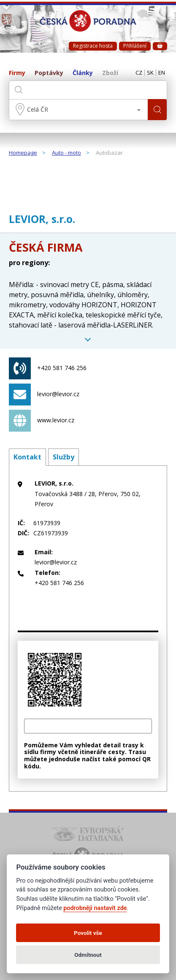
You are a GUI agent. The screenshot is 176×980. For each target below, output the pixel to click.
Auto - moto (66, 153)
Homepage (23, 153)
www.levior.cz (42, 421)
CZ (139, 73)
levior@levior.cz (44, 395)
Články (83, 73)
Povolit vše (88, 933)
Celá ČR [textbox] (38, 109)
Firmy (17, 73)
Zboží (110, 73)
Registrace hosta (93, 46)
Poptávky (49, 73)
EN (162, 73)
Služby (64, 457)
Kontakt (27, 457)
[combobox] (79, 110)
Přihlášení (135, 46)
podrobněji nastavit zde (95, 908)
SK (150, 73)
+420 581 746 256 (48, 368)
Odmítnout (88, 955)
